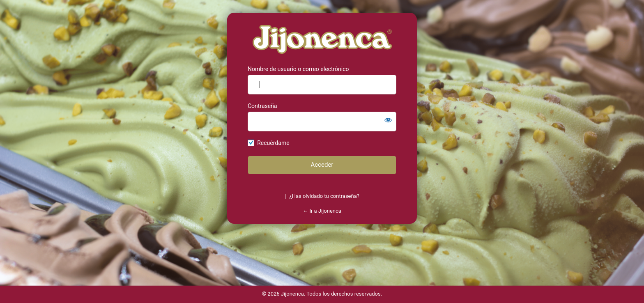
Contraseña (262, 106)
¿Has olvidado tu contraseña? (324, 196)
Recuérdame (273, 143)
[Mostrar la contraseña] (388, 120)
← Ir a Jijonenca (322, 211)
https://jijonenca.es (322, 39)
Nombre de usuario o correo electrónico (298, 69)
